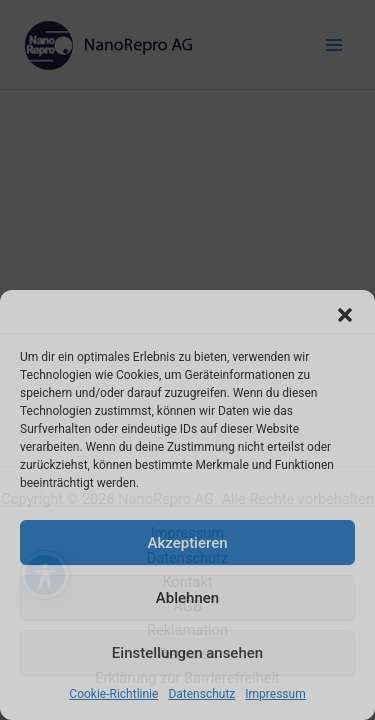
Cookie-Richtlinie (113, 694)
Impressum (275, 694)
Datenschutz (201, 694)
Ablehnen (187, 598)
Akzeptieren (187, 543)
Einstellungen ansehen (187, 653)
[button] (345, 315)
